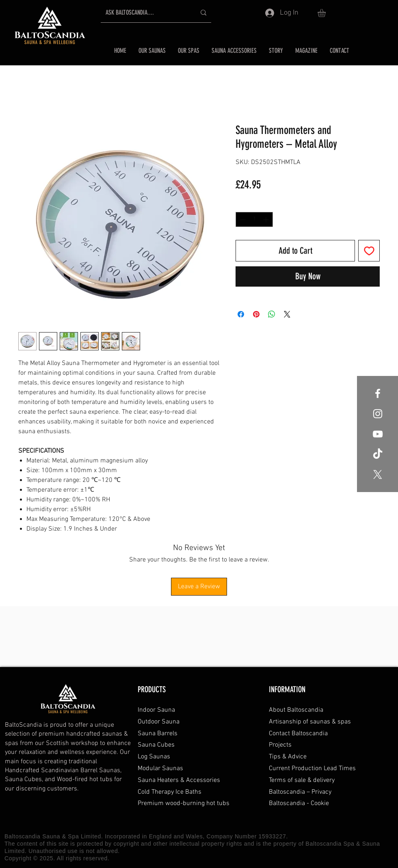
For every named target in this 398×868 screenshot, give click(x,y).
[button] (326, 13)
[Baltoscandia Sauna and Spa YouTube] (378, 434)
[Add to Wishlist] (369, 251)
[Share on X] (287, 314)
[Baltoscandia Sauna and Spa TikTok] (378, 454)
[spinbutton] (254, 219)
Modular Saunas (160, 769)
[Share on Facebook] (241, 314)
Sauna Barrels (158, 734)
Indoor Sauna (156, 710)
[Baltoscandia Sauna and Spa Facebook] (378, 393)
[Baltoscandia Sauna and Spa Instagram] (378, 414)
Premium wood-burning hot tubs (184, 803)
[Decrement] (242, 219)
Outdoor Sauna (159, 722)
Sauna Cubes (156, 745)
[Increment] (267, 219)
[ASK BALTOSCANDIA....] (145, 13)
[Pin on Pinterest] (256, 314)
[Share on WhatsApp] (272, 314)
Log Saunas (154, 757)
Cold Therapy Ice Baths (170, 792)
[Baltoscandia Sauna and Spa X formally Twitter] (378, 475)
